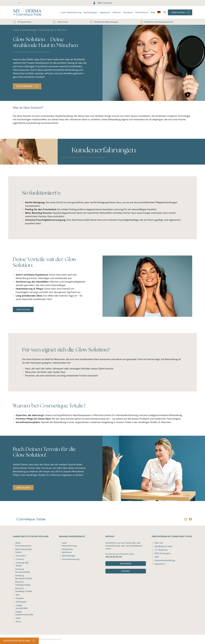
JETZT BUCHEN (27, 86)
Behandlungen (91, 12)
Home (16, 30)
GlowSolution (47, 30)
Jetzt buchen (181, 12)
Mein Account (103, 3)
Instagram (126, 564)
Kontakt (126, 571)
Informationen (142, 12)
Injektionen (105, 12)
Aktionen (117, 12)
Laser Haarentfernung (71, 12)
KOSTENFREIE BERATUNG (19, 641)
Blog (153, 12)
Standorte (128, 12)
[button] (72, 163)
